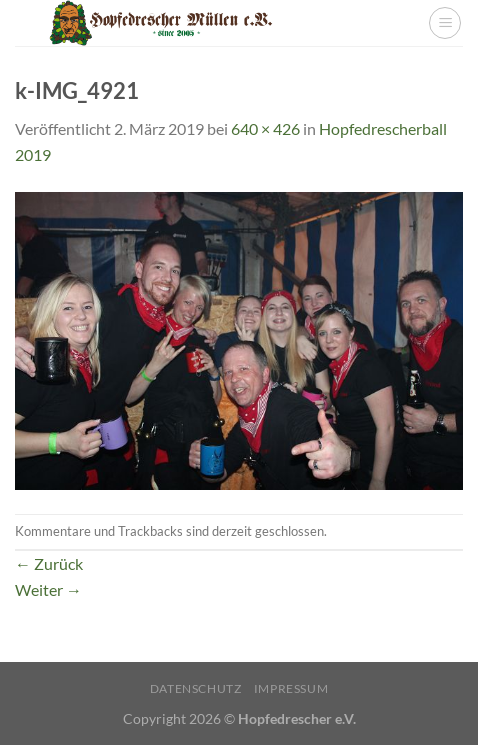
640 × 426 (265, 128)
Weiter (48, 589)
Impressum (291, 688)
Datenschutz (196, 688)
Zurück (49, 563)
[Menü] (445, 23)
